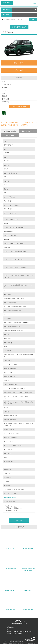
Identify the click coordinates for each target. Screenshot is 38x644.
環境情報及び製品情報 (10, 131)
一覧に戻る (19, 521)
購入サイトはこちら (19, 63)
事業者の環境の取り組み (20, 106)
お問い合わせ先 (19, 70)
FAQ (8, 629)
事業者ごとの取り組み (28, 131)
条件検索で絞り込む (19, 27)
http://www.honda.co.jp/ (10, 497)
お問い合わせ (10, 627)
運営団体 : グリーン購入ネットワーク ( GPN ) (19, 632)
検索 (32, 20)
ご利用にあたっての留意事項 (14, 634)
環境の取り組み (10, 135)
